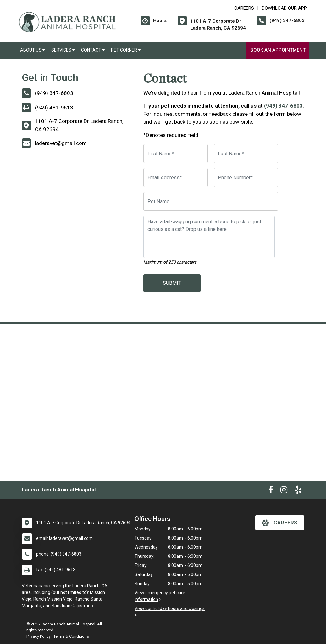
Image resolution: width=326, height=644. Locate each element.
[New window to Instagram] (284, 491)
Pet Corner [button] (126, 50)
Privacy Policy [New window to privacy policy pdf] (39, 636)
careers (280, 523)
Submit (172, 283)
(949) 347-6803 (283, 106)
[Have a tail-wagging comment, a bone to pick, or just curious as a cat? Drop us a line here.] (209, 237)
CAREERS (244, 8)
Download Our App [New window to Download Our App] (284, 8)
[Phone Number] (246, 177)
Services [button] (63, 50)
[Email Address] (176, 177)
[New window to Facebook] (271, 491)
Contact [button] (93, 50)
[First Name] (176, 154)
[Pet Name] (211, 201)
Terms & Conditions (71, 636)
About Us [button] (33, 50)
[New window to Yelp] (298, 491)
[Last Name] (246, 154)
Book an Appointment (278, 50)
